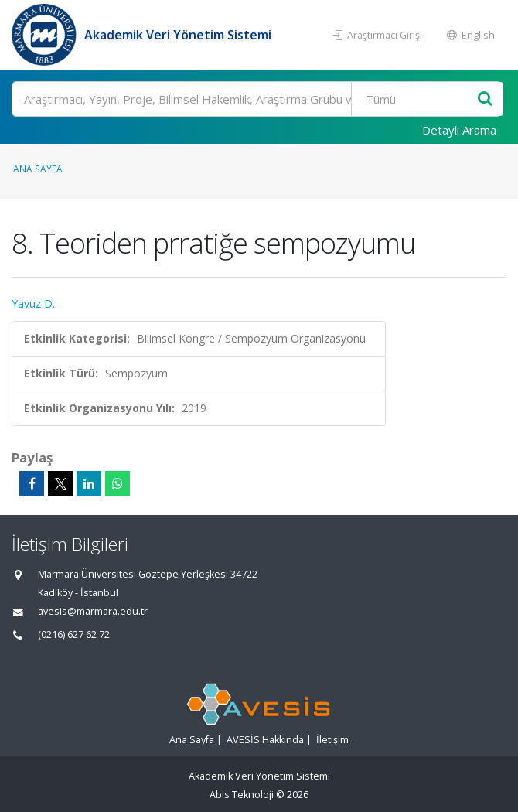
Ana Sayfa (38, 169)
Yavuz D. (33, 304)
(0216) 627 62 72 (74, 635)
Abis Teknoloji (242, 795)
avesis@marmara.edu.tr (93, 611)
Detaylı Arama (459, 130)
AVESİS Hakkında (265, 740)
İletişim (332, 740)
